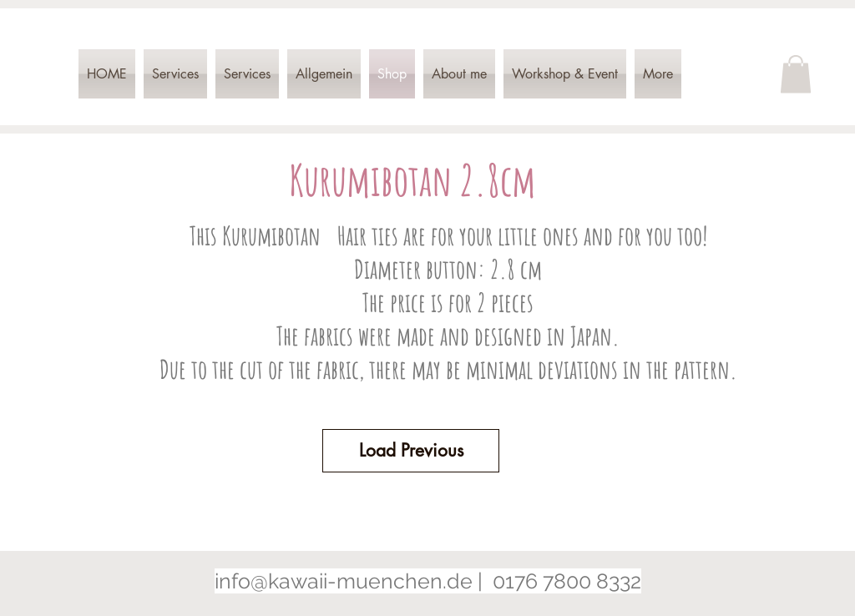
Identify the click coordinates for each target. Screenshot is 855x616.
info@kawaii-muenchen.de (344, 581)
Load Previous (411, 450)
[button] (796, 74)
